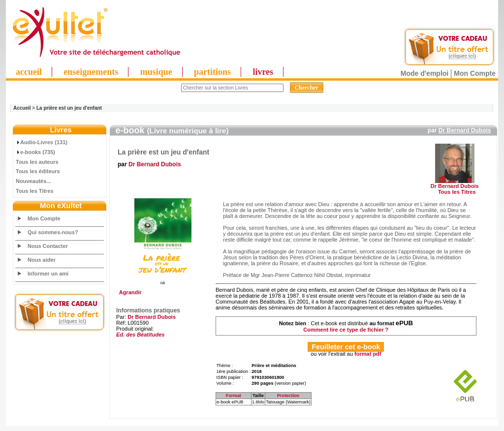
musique (156, 72)
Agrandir (162, 290)
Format (234, 396)
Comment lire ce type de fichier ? (346, 330)
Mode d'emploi (425, 73)
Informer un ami (48, 274)
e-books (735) (35, 152)
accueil (29, 72)
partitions (212, 72)
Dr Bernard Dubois (465, 130)
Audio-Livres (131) (42, 142)
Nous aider (42, 260)
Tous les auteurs (37, 162)
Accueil (22, 108)
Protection (288, 396)
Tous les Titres (35, 191)
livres (263, 72)
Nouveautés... (33, 181)
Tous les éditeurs (38, 171)
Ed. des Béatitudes (140, 335)
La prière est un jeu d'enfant (69, 108)
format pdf (368, 354)
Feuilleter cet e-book (346, 347)
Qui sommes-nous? (53, 232)
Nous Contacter (48, 246)
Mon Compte (475, 73)
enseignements (91, 72)
